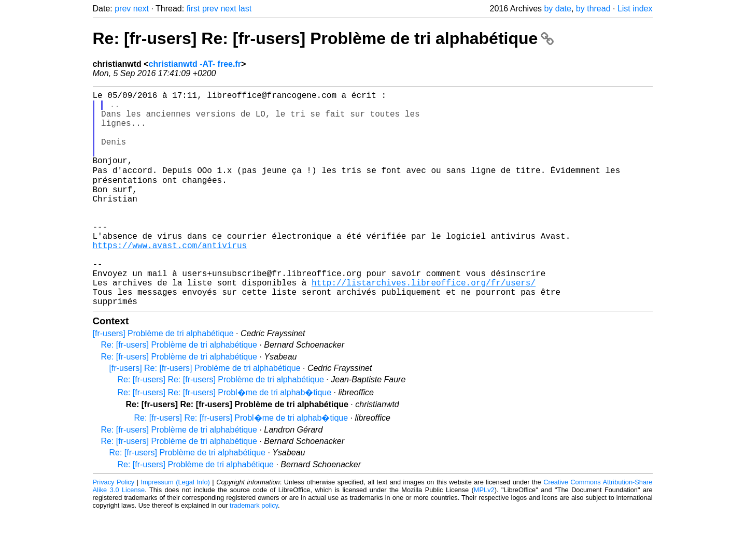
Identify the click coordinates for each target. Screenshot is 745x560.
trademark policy (254, 552)
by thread (593, 9)
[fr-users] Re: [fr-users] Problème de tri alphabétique (205, 415)
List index (635, 9)
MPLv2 (484, 536)
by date (557, 9)
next (141, 9)
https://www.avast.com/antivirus (170, 279)
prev (123, 9)
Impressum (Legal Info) (175, 529)
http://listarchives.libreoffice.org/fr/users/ (424, 325)
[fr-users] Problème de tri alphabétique (163, 380)
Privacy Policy (114, 529)
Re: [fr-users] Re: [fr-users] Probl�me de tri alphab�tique (225, 439)
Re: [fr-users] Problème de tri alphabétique (179, 391)
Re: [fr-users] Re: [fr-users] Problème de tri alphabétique (324, 38)
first (193, 9)
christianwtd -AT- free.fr (195, 64)
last (245, 9)
